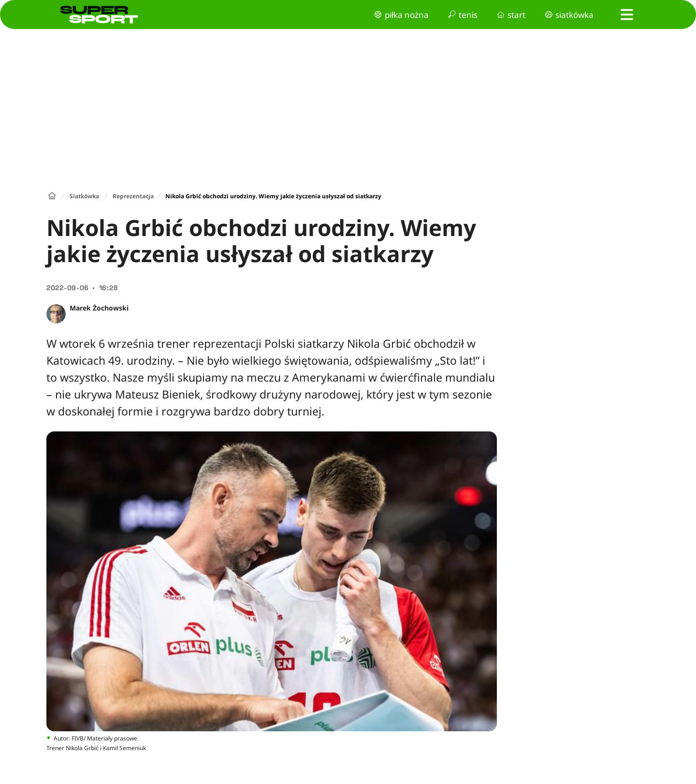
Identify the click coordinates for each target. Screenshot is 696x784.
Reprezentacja (133, 196)
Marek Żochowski (99, 308)
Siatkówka (84, 196)
